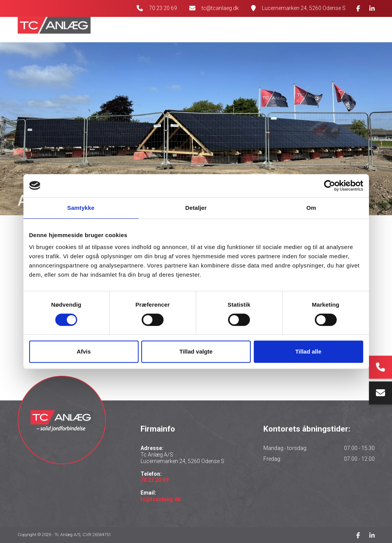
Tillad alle (308, 351)
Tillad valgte (196, 351)
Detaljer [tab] (196, 208)
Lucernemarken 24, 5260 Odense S (304, 8)
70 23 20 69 (163, 8)
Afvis (84, 351)
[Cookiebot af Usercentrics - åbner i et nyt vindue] (330, 186)
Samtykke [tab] (81, 208)
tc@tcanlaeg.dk (220, 8)
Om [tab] (311, 208)
